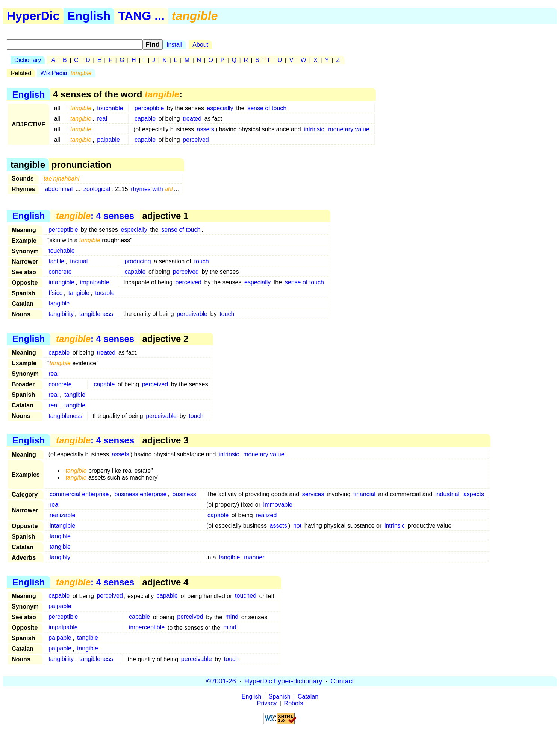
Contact (342, 681)
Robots (294, 703)
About (200, 45)
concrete (60, 272)
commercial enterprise (79, 494)
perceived (196, 140)
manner (254, 557)
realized (266, 515)
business (184, 494)
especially (220, 108)
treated (192, 119)
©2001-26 (221, 681)
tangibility (61, 314)
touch (202, 261)
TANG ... (141, 16)
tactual (79, 261)
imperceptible (147, 628)
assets (206, 129)
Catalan (308, 696)
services (313, 494)
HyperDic (33, 16)
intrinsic (314, 129)
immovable (278, 505)
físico (55, 293)
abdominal (59, 189)
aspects (474, 494)
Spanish (280, 696)
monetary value (349, 129)
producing (138, 261)
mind (232, 617)
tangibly (60, 557)
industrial (447, 494)
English (89, 16)
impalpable (95, 282)
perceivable (192, 314)
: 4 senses (95, 216)
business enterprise (141, 494)
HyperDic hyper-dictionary (283, 681)
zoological (97, 189)
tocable (105, 293)
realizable (62, 515)
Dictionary (28, 60)
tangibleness (96, 314)
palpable (108, 140)
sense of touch (267, 108)
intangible (61, 282)
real (102, 119)
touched (246, 596)
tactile (56, 261)
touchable (110, 108)
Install (174, 45)
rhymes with (152, 189)
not (297, 526)
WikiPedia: (66, 73)
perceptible (149, 108)
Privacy (267, 703)
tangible (79, 293)
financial (364, 494)
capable (145, 119)
